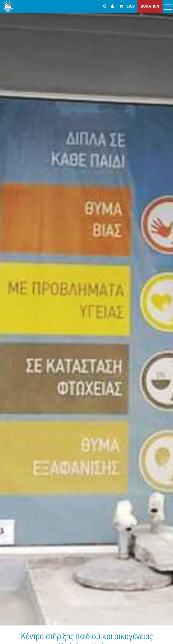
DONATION (150, 7)
